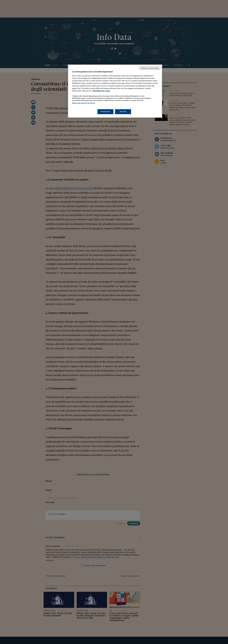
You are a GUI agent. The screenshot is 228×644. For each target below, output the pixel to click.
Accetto (123, 112)
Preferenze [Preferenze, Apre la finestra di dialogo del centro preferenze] (105, 112)
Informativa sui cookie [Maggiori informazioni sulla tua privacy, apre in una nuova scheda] (101, 91)
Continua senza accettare (150, 68)
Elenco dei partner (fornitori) (84, 103)
